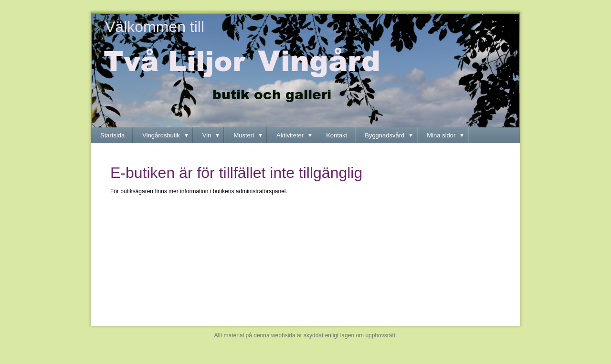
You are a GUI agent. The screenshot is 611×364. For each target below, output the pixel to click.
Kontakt (337, 135)
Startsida (112, 135)
